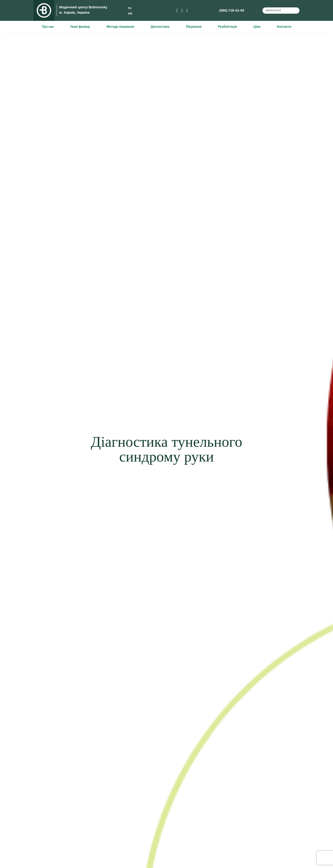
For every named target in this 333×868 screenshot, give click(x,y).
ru (122, 8)
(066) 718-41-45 (209, 10)
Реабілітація (228, 27)
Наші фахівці (80, 27)
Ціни (257, 27)
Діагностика (160, 27)
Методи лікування (120, 27)
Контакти (284, 27)
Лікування (194, 27)
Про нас (48, 27)
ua (123, 13)
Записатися (272, 10)
